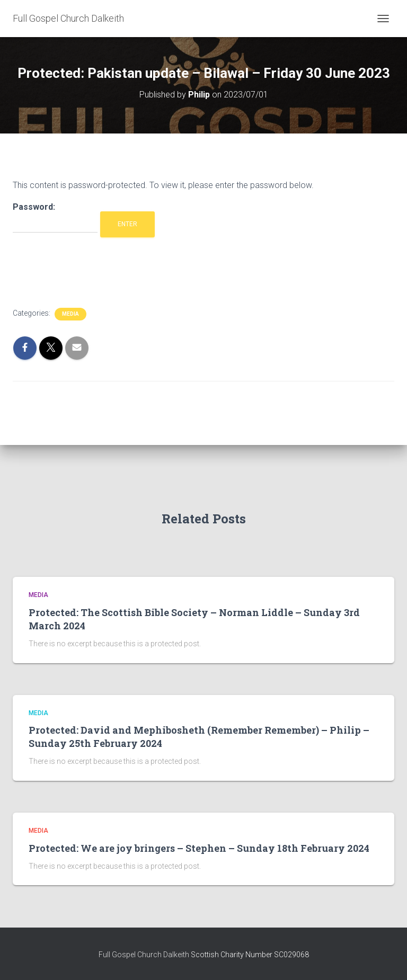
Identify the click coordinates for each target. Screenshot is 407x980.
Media (70, 314)
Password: (55, 217)
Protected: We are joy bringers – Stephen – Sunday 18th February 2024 (199, 848)
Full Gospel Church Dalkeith (145, 955)
